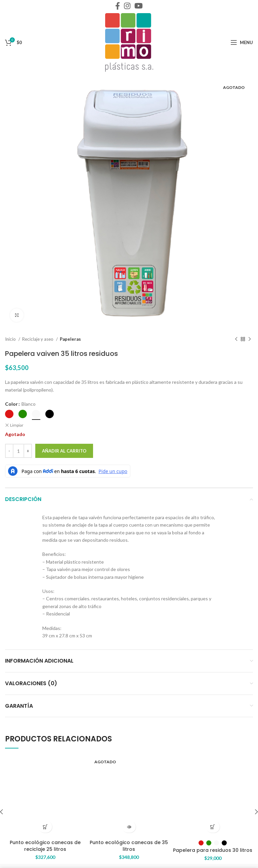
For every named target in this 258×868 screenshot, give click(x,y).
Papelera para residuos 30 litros (213, 850)
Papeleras (71, 339)
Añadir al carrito (64, 451)
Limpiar (17, 425)
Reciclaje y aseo (38, 339)
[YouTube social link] (139, 6)
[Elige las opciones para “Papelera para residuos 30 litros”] (213, 827)
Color (11, 404)
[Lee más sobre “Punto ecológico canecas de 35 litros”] (129, 827)
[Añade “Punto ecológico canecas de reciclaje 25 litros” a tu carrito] (45, 827)
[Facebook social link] (118, 6)
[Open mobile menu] (242, 42)
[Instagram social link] (127, 6)
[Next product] (250, 339)
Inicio (11, 339)
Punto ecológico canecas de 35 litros (129, 842)
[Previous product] (236, 339)
